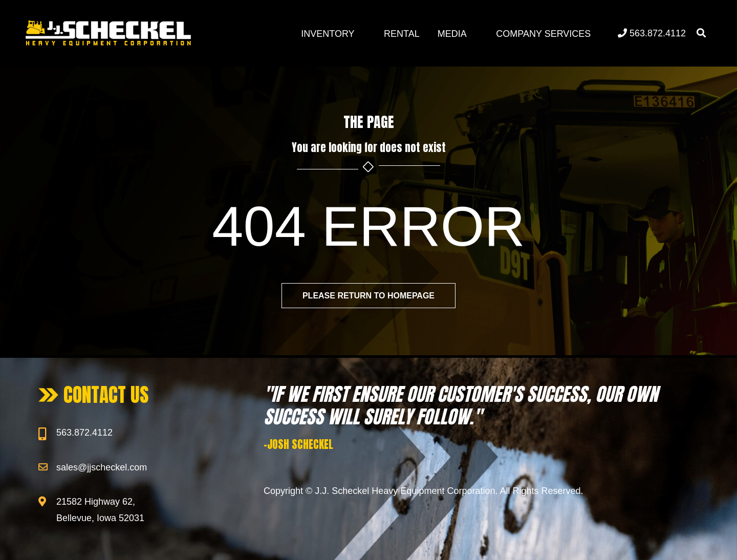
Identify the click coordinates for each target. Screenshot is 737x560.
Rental (402, 34)
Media (452, 34)
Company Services (543, 34)
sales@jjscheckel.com (102, 467)
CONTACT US (106, 395)
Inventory (328, 34)
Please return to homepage (368, 296)
